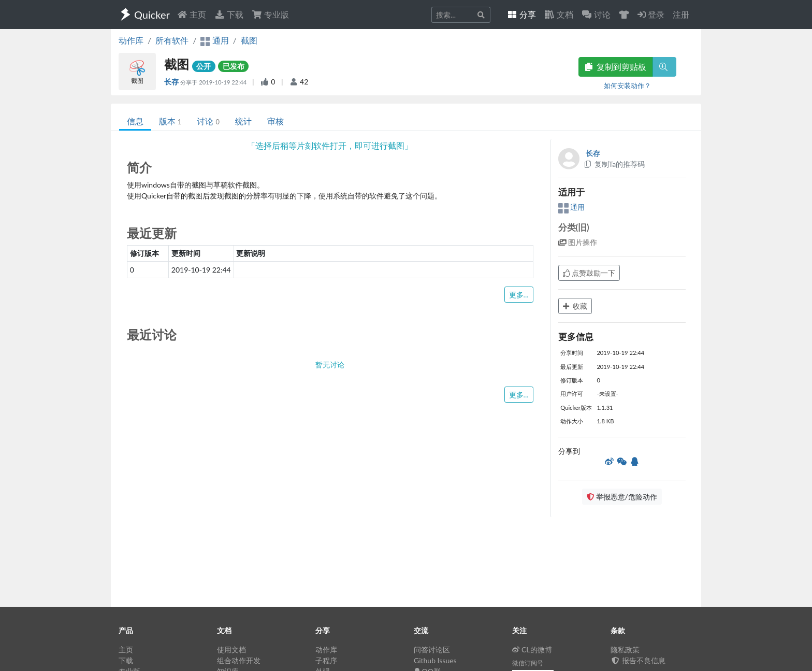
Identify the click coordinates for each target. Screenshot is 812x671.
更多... (519, 295)
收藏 (575, 306)
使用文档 (231, 649)
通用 (572, 207)
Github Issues (435, 660)
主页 (192, 14)
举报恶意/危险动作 (622, 497)
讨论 (208, 121)
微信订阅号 (528, 663)
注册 (681, 14)
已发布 (234, 66)
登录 (651, 14)
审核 (275, 121)
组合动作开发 (239, 660)
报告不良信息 (638, 660)
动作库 (131, 40)
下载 (229, 14)
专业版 (270, 14)
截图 (249, 40)
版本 (170, 121)
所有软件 (172, 40)
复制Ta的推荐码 (614, 164)
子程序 (326, 660)
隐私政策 (625, 649)
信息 (135, 121)
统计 (243, 121)
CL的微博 (532, 649)
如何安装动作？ (627, 85)
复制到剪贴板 (616, 67)
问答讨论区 (432, 649)
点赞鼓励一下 (589, 273)
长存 (172, 82)
